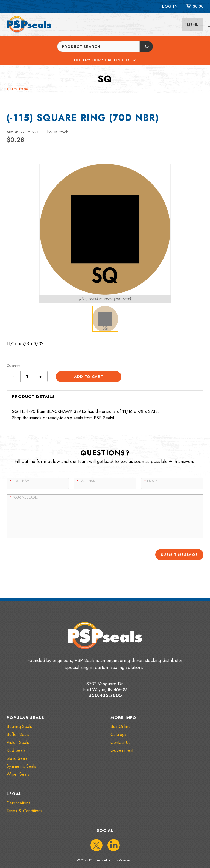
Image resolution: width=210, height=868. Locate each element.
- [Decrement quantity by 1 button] (14, 376)
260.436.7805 (105, 695)
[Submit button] (146, 47)
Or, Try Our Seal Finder (105, 60)
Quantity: (14, 366)
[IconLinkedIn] (114, 845)
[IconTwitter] (96, 845)
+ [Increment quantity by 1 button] (41, 376)
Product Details (33, 397)
